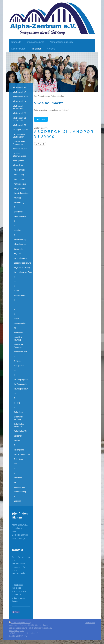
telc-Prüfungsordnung (38, 628)
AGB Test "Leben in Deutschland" (24, 633)
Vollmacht (41, 119)
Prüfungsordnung (41, 625)
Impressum (13, 625)
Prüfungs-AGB (26, 625)
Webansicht (90, 623)
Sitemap (28, 623)
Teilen (16, 612)
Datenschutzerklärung (18, 628)
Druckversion (16, 623)
